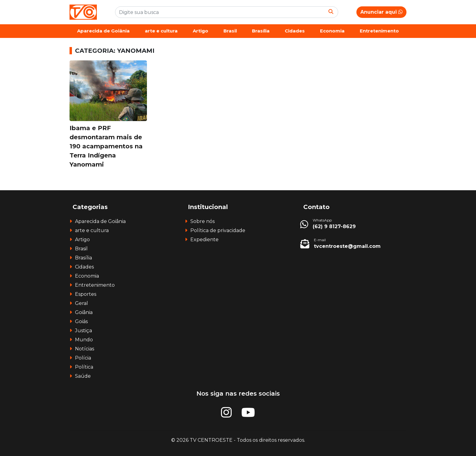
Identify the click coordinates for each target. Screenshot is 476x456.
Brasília (261, 31)
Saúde (83, 376)
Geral (82, 303)
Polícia (83, 358)
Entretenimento (379, 31)
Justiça (83, 331)
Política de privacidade (218, 230)
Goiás (81, 321)
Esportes (86, 294)
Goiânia (84, 312)
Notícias (85, 349)
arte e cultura (161, 31)
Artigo (201, 31)
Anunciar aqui (381, 12)
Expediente (204, 240)
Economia (332, 31)
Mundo (84, 340)
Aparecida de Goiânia (103, 31)
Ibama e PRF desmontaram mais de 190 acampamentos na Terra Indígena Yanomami (106, 146)
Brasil (230, 31)
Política (84, 367)
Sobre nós (202, 221)
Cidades (295, 31)
